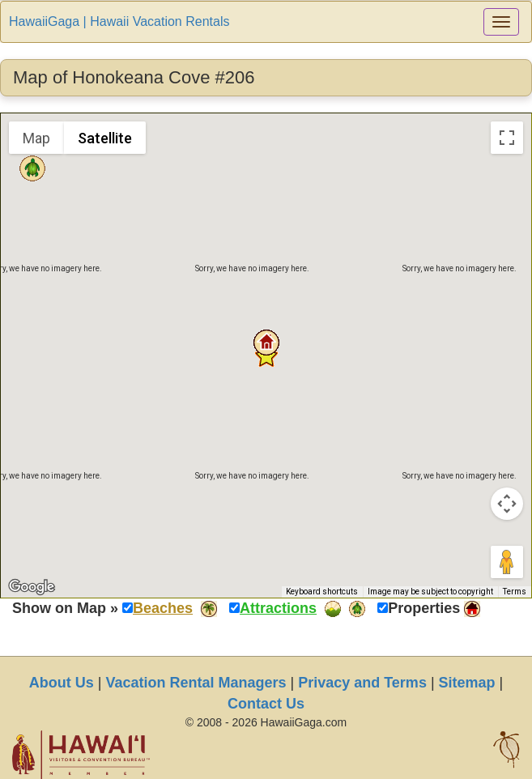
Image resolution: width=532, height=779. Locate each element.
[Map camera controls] (507, 504)
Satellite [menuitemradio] (105, 138)
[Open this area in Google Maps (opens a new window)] (32, 587)
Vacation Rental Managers (196, 683)
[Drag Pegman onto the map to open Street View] (507, 562)
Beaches (163, 608)
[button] (266, 343)
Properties (424, 608)
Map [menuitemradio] (36, 138)
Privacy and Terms (362, 683)
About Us (62, 683)
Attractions (278, 608)
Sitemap (467, 683)
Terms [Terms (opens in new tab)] (515, 592)
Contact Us (266, 704)
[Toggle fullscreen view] (507, 138)
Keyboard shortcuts (322, 592)
